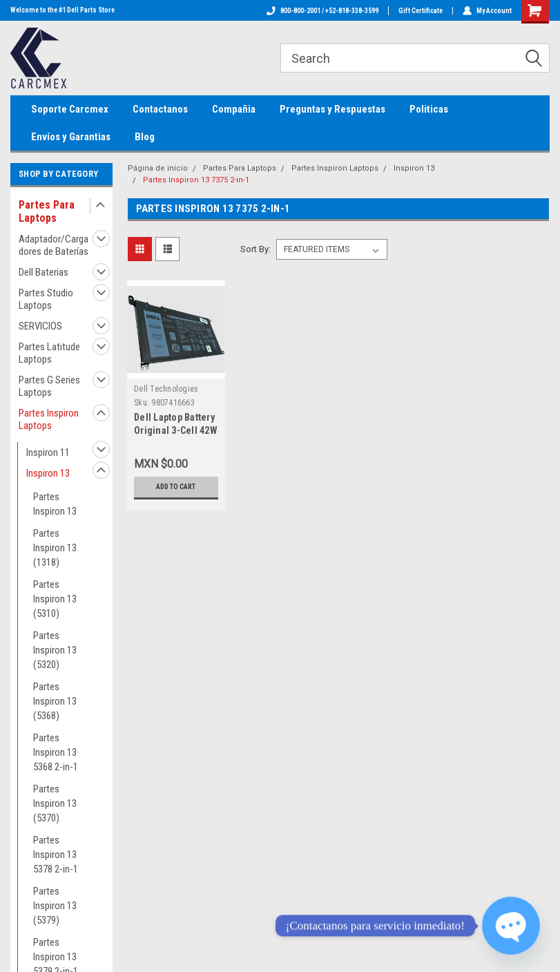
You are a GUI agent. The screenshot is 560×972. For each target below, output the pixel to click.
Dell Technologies (166, 389)
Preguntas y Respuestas (332, 109)
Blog (145, 137)
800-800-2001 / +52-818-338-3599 (322, 11)
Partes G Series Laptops (49, 386)
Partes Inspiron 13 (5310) (55, 599)
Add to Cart (176, 487)
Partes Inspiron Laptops (49, 419)
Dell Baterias (44, 272)
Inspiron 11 (48, 452)
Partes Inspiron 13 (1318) (55, 548)
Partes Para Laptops (47, 211)
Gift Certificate (421, 11)
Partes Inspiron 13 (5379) (55, 906)
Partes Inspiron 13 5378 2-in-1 (56, 855)
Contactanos (160, 109)
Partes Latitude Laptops (49, 353)
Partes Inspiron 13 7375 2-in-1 (196, 180)
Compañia (234, 109)
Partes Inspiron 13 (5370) (55, 803)
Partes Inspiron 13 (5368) (55, 701)
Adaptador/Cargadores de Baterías (54, 245)
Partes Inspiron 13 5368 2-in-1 (56, 752)
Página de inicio (158, 168)
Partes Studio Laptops (46, 299)
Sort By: (255, 249)
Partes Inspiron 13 (55, 504)
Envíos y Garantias (71, 137)
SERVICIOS (40, 326)
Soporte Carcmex (70, 109)
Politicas (429, 109)
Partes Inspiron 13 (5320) (55, 650)
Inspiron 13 (48, 473)
